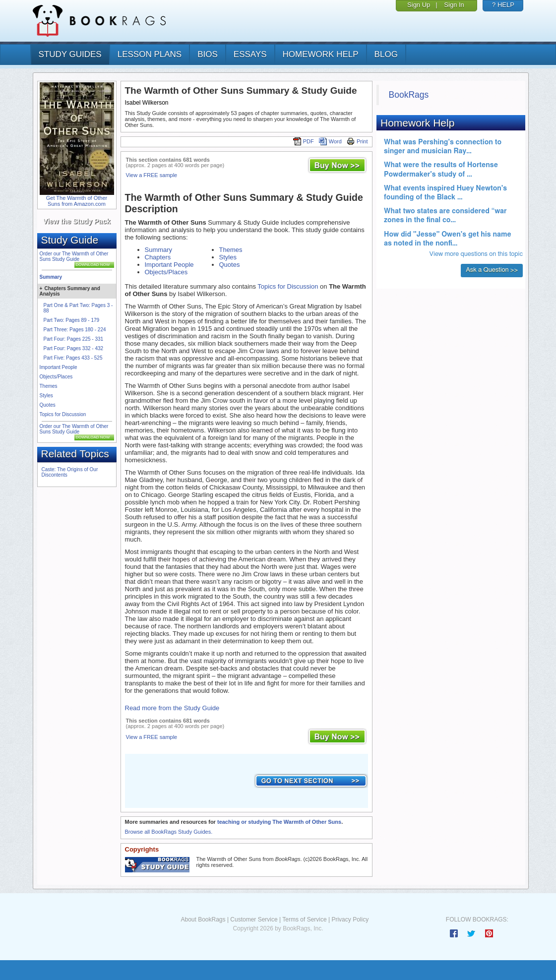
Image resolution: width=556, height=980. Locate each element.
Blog (386, 54)
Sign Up (419, 5)
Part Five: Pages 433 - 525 (73, 358)
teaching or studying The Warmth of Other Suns (279, 822)
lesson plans (150, 54)
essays (250, 54)
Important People (59, 367)
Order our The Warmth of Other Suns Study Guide (74, 256)
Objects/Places (56, 377)
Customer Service (254, 919)
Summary (51, 277)
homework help (321, 54)
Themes (49, 386)
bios (208, 54)
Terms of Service (304, 919)
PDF (304, 141)
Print (357, 141)
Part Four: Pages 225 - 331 (74, 339)
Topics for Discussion (63, 414)
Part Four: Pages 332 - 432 (74, 348)
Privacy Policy (350, 919)
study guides (70, 54)
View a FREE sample (152, 175)
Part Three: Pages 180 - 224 (75, 330)
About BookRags (203, 919)
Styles (46, 396)
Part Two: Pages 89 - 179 (72, 320)
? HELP (503, 5)
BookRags (409, 95)
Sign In (454, 5)
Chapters (158, 257)
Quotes (48, 405)
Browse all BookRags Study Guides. (169, 832)
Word (330, 141)
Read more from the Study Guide (172, 708)
